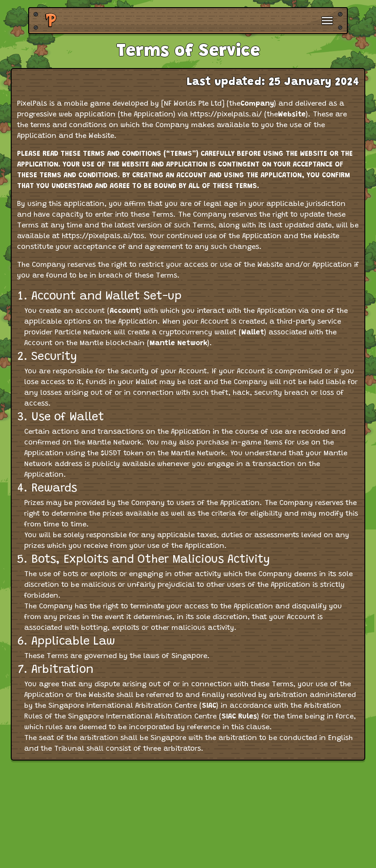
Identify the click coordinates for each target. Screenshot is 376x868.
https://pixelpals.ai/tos (103, 236)
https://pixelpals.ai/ (226, 115)
